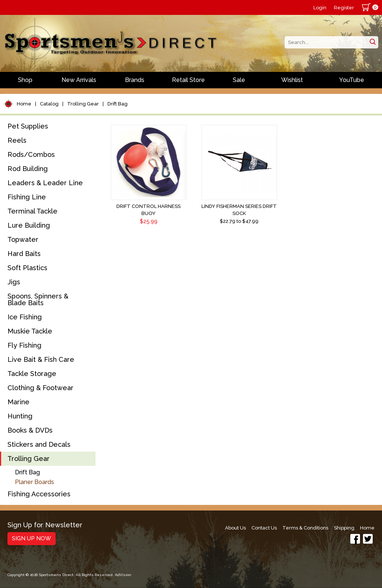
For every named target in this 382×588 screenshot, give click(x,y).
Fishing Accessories (39, 494)
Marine (18, 402)
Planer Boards (35, 482)
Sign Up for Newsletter (45, 525)
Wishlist (292, 80)
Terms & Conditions (305, 528)
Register (344, 8)
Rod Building (28, 169)
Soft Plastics (27, 268)
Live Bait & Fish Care (41, 359)
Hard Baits (24, 254)
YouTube (352, 80)
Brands (135, 80)
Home (24, 104)
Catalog (49, 104)
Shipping (344, 528)
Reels (17, 140)
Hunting (20, 416)
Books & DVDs (30, 430)
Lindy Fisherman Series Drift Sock (239, 210)
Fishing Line (27, 197)
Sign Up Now (32, 538)
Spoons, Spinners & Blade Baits (38, 299)
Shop (25, 80)
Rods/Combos (31, 154)
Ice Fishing (25, 317)
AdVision (123, 575)
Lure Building (29, 225)
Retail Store (188, 80)
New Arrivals (79, 80)
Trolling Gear (83, 104)
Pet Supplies (28, 126)
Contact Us (264, 528)
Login (320, 8)
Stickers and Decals (39, 444)
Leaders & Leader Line (45, 183)
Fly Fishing (24, 345)
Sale (239, 80)
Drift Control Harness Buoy (148, 210)
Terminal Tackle (32, 211)
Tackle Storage (32, 374)
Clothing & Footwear (40, 388)
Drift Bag (118, 104)
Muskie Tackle (30, 331)
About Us (235, 528)
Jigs (14, 282)
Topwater (23, 239)
